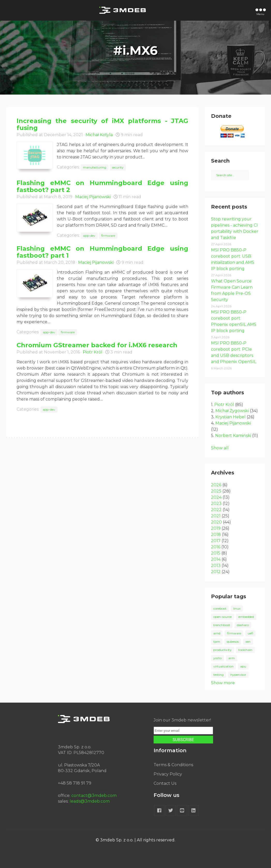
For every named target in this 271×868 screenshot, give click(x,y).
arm (232, 658)
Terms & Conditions (173, 765)
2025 (216, 491)
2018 (216, 535)
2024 (216, 497)
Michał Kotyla (99, 135)
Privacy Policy (168, 774)
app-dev (89, 236)
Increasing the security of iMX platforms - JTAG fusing (102, 124)
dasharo (243, 625)
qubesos (233, 642)
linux (237, 608)
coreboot (220, 608)
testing (219, 675)
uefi (250, 633)
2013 (216, 566)
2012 (216, 572)
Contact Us (165, 783)
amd (217, 633)
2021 (216, 516)
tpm (217, 642)
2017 (216, 541)
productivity (223, 650)
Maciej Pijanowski (93, 197)
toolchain (245, 650)
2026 (216, 485)
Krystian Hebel (231, 417)
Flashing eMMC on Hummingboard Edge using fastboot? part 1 (102, 252)
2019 (216, 528)
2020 (216, 522)
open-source (223, 617)
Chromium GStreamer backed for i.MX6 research (97, 345)
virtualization (223, 666)
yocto (217, 658)
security (118, 167)
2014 (216, 559)
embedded (246, 617)
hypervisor (238, 675)
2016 (216, 547)
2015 (216, 553)
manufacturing (95, 167)
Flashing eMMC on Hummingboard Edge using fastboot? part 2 (102, 186)
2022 (216, 510)
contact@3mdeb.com (94, 796)
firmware (108, 236)
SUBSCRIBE (183, 740)
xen (248, 642)
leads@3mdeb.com (90, 801)
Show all (220, 448)
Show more (223, 683)
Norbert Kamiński (233, 436)
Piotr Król (93, 352)
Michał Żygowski (232, 411)
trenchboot (222, 625)
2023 (216, 504)
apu (243, 666)
